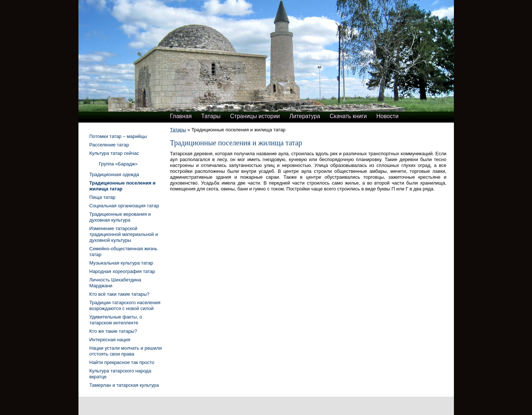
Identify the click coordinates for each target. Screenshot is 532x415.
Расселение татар (109, 145)
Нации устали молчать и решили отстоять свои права (126, 351)
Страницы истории (255, 116)
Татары (211, 116)
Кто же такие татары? (113, 331)
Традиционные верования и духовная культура (120, 217)
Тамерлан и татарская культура (124, 385)
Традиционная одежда (114, 174)
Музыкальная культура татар (121, 263)
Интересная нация (110, 340)
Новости (388, 116)
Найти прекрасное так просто (122, 362)
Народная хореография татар (122, 271)
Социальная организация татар (124, 206)
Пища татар (102, 197)
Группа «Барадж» (118, 164)
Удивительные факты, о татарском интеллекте (116, 320)
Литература (305, 116)
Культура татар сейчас (114, 153)
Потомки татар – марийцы (118, 136)
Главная (181, 116)
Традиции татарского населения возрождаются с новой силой (125, 305)
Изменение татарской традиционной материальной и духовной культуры (124, 234)
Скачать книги (348, 116)
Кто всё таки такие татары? (120, 294)
